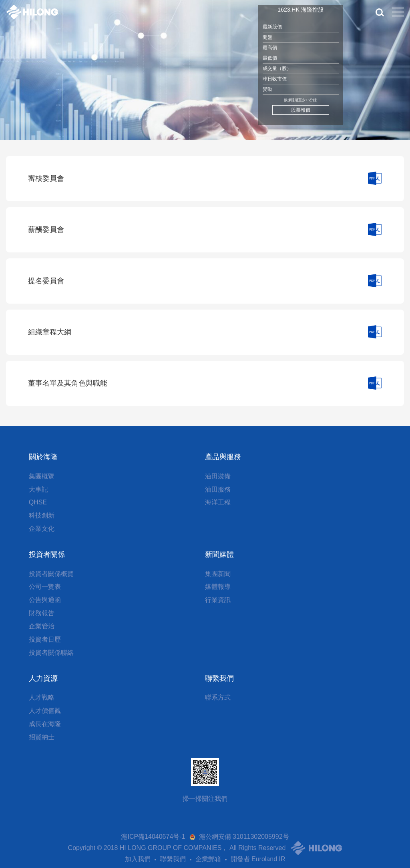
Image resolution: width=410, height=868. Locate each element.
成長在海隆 (45, 724)
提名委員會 (46, 281)
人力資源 (43, 678)
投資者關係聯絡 (51, 653)
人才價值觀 (45, 711)
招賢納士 (42, 737)
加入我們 (138, 859)
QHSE (38, 502)
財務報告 (42, 613)
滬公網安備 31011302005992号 (244, 837)
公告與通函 (45, 600)
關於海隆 (43, 457)
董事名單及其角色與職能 (68, 383)
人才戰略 (42, 697)
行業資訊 (218, 600)
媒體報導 (218, 587)
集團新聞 (218, 574)
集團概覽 (42, 476)
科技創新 (42, 515)
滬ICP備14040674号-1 (153, 837)
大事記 (38, 489)
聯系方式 (218, 697)
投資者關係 (47, 554)
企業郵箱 (208, 859)
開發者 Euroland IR (258, 859)
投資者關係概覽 (51, 574)
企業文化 (42, 529)
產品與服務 (223, 457)
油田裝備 (218, 476)
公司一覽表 (45, 587)
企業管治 (42, 626)
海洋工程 (218, 502)
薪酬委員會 (46, 230)
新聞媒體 (219, 554)
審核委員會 (46, 178)
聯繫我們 (219, 678)
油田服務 (218, 489)
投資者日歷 (45, 639)
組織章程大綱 (50, 332)
